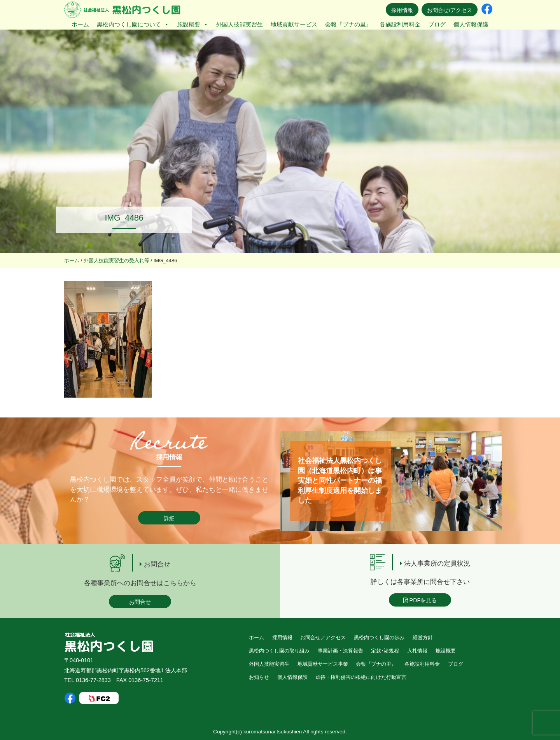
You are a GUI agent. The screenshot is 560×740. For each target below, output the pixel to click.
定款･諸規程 (385, 651)
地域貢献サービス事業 (323, 664)
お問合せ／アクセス (323, 637)
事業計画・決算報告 (340, 651)
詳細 (169, 518)
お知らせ (259, 677)
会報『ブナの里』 (348, 24)
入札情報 (417, 651)
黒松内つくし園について (133, 24)
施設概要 (193, 24)
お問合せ (140, 602)
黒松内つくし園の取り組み (279, 651)
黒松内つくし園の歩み (379, 637)
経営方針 (423, 637)
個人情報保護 (471, 24)
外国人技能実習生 (240, 24)
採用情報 (402, 10)
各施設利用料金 (400, 24)
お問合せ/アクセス (450, 10)
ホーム (80, 24)
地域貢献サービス (294, 24)
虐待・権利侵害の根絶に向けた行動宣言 (361, 677)
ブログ (437, 24)
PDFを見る (420, 600)
